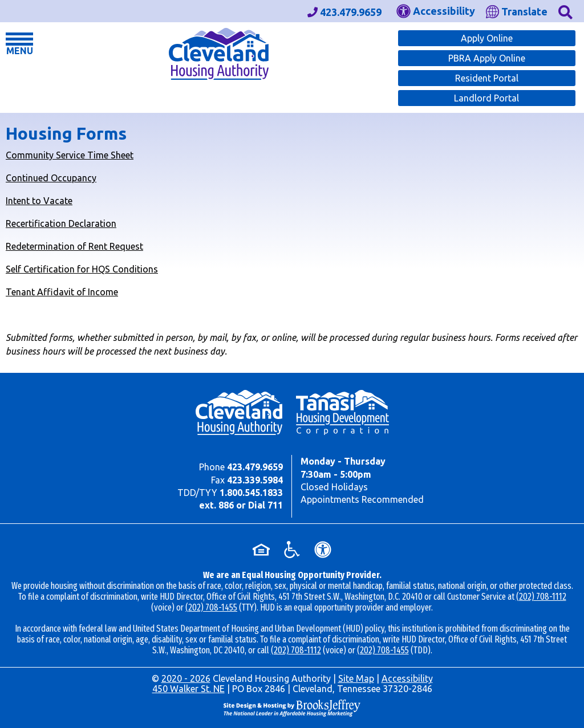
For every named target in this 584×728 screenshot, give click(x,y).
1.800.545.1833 (251, 493)
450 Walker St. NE (188, 689)
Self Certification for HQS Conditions (82, 269)
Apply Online (487, 38)
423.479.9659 (255, 467)
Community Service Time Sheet (70, 155)
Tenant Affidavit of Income (62, 292)
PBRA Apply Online (487, 58)
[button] (565, 11)
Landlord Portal (486, 98)
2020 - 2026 (186, 678)
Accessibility (407, 678)
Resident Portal (487, 78)
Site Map (356, 678)
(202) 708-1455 (211, 607)
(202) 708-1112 (541, 597)
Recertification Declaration (61, 223)
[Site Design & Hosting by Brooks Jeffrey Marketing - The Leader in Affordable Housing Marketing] (292, 707)
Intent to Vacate (39, 201)
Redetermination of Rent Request (74, 246)
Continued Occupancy (51, 178)
